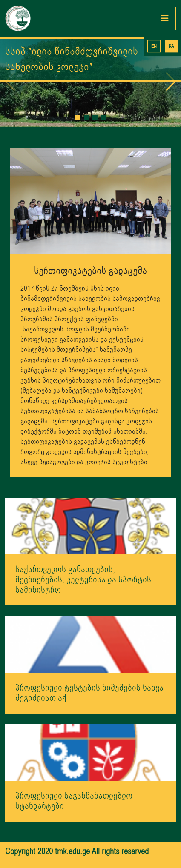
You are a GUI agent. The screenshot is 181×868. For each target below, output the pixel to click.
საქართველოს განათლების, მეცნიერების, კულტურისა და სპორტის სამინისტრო (83, 580)
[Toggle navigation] (165, 19)
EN (154, 46)
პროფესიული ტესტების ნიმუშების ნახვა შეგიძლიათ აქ (89, 693)
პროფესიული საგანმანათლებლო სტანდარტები (74, 801)
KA (171, 46)
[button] (78, 117)
